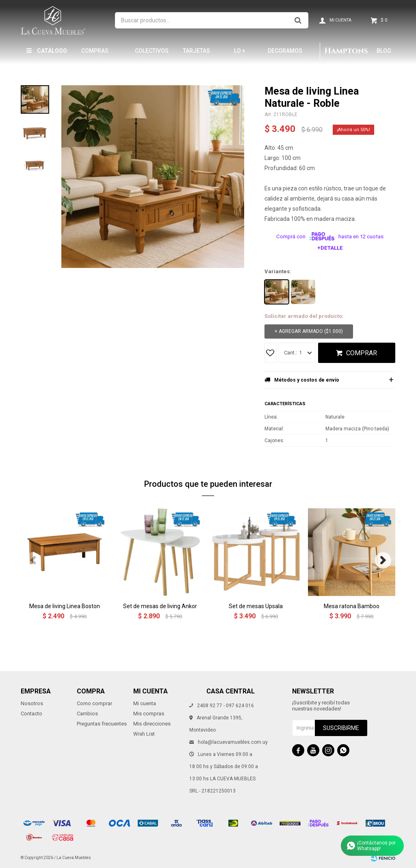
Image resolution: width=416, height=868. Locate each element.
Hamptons (346, 51)
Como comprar (94, 703)
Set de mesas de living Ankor (160, 606)
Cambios (87, 714)
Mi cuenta (145, 703)
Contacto (31, 714)
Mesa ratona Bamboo (352, 606)
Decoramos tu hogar (285, 54)
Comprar (362, 353)
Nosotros (32, 703)
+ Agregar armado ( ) (309, 331)
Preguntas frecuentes (102, 724)
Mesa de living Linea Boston (65, 606)
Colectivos (152, 51)
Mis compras (149, 714)
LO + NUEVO (243, 54)
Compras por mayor (97, 54)
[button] (383, 560)
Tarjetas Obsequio (197, 54)
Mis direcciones (152, 724)
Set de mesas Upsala (256, 606)
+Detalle (330, 248)
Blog (384, 51)
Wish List (144, 734)
